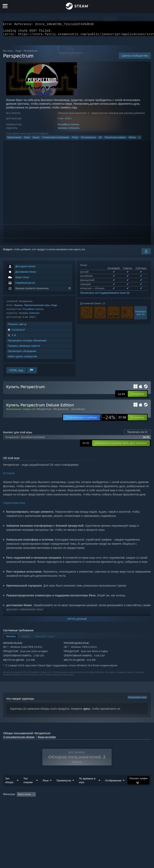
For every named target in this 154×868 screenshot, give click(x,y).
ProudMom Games (68, 127)
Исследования (88, 140)
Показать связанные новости (24, 348)
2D (100, 140)
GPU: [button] (54, 808)
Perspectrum (44, 411)
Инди (18, 53)
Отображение (113, 788)
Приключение (14, 140)
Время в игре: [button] (96, 802)
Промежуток (64, 788)
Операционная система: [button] (17, 808)
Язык (46, 788)
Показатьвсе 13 (141, 315)
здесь (87, 711)
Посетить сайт (17, 327)
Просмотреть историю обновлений (27, 343)
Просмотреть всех (137, 700)
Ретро (75, 140)
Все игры (8, 53)
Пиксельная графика (115, 140)
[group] (77, 805)
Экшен (36, 140)
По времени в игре (87, 788)
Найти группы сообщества (22, 359)
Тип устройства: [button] (74, 808)
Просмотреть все (137, 434)
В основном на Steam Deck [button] (126, 802)
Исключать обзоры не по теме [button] (65, 802)
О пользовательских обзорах (19, 739)
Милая (132, 140)
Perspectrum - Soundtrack (69, 411)
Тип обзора (9, 788)
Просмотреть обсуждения (22, 353)
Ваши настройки (47, 739)
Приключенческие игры (37, 308)
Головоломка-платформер (56, 140)
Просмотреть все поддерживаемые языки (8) (105, 295)
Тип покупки (28, 788)
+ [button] (139, 140)
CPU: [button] (41, 808)
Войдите (8, 252)
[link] (115, 420)
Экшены (18, 308)
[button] (137, 396)
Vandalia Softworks (69, 130)
